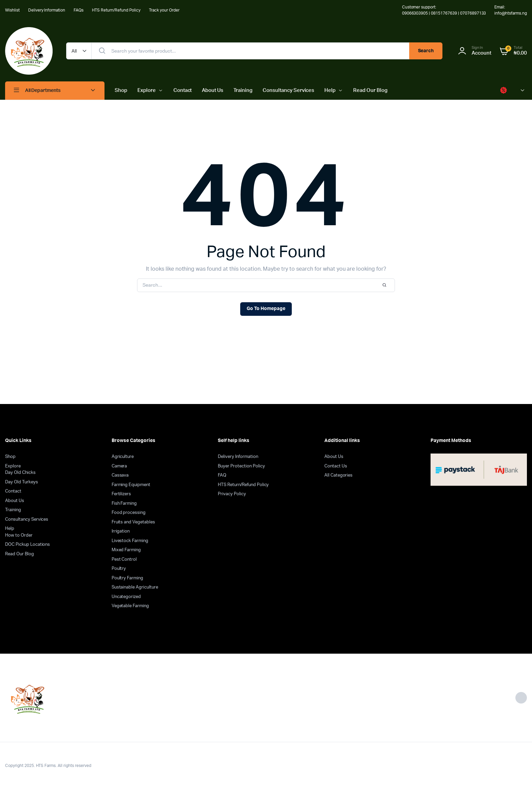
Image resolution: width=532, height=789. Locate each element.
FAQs (79, 10)
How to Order (19, 535)
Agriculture (123, 457)
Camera (119, 466)
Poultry (119, 569)
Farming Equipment (131, 485)
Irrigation (121, 531)
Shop (121, 90)
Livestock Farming (130, 541)
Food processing (129, 513)
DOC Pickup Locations (27, 545)
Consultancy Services (288, 90)
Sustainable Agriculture (135, 587)
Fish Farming (124, 504)
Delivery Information (47, 10)
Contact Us (336, 466)
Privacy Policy (232, 494)
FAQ (222, 475)
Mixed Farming (126, 550)
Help (330, 90)
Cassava (120, 475)
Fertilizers (121, 494)
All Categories (339, 475)
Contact (183, 90)
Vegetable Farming (130, 606)
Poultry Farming (128, 578)
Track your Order (164, 10)
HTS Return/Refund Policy (116, 10)
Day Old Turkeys (22, 482)
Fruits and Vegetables (133, 522)
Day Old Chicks (20, 473)
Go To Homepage (266, 309)
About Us (213, 90)
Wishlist (12, 10)
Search (426, 51)
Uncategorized (126, 597)
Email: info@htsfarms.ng (511, 10)
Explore (147, 90)
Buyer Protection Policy (241, 466)
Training (243, 90)
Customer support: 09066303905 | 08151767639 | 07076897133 (444, 10)
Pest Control (124, 560)
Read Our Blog (370, 90)
